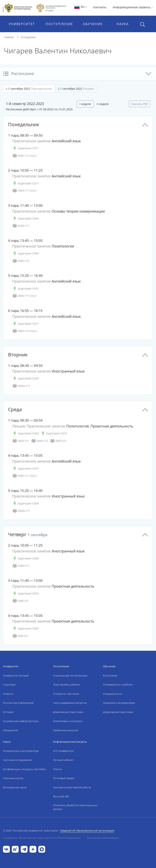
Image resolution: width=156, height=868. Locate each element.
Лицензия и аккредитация (119, 703)
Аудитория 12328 (25, 558)
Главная (9, 37)
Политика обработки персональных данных (75, 807)
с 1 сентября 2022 (29, 89)
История (8, 712)
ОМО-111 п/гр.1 (25, 296)
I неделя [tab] (85, 104)
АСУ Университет (63, 751)
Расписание (110, 675)
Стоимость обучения (66, 694)
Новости (8, 694)
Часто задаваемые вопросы (70, 703)
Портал (57, 769)
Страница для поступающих (70, 675)
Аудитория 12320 (25, 628)
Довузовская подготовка (68, 712)
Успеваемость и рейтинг (118, 685)
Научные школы (13, 778)
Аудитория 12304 (25, 219)
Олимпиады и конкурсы (68, 721)
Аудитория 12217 (25, 324)
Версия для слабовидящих (103, 838)
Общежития (10, 730)
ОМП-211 (58, 441)
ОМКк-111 (21, 386)
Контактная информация (18, 703)
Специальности (112, 694)
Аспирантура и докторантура (21, 751)
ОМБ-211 (20, 601)
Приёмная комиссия (66, 730)
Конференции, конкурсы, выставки (24, 769)
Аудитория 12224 (25, 378)
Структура (9, 685)
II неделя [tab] (103, 104)
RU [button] (80, 7)
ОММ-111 (21, 566)
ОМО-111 (21, 226)
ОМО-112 (21, 261)
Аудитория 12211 (25, 148)
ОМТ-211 (20, 636)
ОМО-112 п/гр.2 (25, 331)
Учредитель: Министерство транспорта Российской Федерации (42, 838)
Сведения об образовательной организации (87, 831)
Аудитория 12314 (25, 289)
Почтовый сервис (64, 778)
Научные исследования (17, 760)
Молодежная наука (15, 787)
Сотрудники (28, 37)
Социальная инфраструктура (21, 721)
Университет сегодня (16, 675)
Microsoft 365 (61, 796)
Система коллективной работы (72, 787)
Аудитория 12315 (54, 433)
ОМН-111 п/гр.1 (25, 156)
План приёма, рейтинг (67, 685)
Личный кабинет (63, 760)
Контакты (100, 7)
